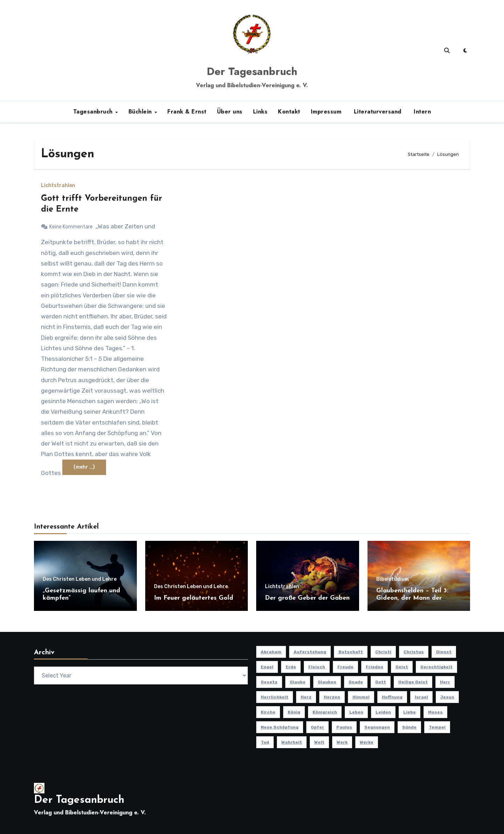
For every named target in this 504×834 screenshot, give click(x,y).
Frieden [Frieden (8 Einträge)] (374, 667)
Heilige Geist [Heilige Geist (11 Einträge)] (413, 682)
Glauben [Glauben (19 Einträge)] (327, 682)
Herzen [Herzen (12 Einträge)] (332, 697)
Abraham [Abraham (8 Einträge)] (271, 652)
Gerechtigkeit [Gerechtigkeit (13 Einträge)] (436, 667)
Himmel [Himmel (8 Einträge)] (361, 697)
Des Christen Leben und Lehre (80, 579)
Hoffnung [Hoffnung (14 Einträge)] (392, 697)
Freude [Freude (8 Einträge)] (345, 667)
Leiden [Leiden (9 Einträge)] (383, 712)
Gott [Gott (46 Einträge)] (381, 682)
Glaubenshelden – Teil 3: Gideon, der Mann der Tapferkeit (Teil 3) (412, 598)
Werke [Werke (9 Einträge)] (367, 742)
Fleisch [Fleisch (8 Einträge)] (317, 667)
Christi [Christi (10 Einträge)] (383, 652)
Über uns (230, 112)
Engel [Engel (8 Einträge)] (267, 667)
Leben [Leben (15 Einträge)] (356, 712)
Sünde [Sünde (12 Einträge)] (409, 727)
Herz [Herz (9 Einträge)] (306, 697)
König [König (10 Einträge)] (294, 712)
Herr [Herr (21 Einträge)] (445, 682)
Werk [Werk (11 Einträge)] (342, 742)
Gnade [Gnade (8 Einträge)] (356, 682)
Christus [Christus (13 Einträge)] (414, 652)
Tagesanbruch (94, 112)
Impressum (326, 112)
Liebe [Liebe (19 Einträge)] (409, 712)
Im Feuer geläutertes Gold (194, 598)
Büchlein (141, 112)
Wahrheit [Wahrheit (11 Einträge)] (292, 742)
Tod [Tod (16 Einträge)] (265, 742)
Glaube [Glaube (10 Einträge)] (298, 682)
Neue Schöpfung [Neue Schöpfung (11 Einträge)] (280, 727)
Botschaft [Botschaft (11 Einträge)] (351, 652)
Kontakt (289, 112)
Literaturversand (377, 112)
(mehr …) (84, 467)
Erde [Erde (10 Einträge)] (291, 667)
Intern (422, 112)
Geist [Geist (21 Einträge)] (402, 667)
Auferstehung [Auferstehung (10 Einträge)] (310, 652)
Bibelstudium (393, 579)
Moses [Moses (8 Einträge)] (435, 712)
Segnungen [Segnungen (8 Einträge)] (377, 727)
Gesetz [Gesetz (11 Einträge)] (269, 682)
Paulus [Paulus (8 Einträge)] (344, 727)
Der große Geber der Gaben (307, 598)
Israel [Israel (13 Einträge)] (421, 697)
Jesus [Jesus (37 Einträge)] (447, 697)
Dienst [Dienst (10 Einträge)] (444, 652)
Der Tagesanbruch (252, 71)
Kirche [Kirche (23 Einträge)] (268, 712)
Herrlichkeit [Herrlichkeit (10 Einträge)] (275, 697)
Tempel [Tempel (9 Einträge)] (437, 727)
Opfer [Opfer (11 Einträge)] (317, 727)
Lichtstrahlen (58, 186)
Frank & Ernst (187, 112)
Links (260, 112)
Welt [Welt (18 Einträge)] (319, 742)
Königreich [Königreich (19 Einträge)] (325, 712)
